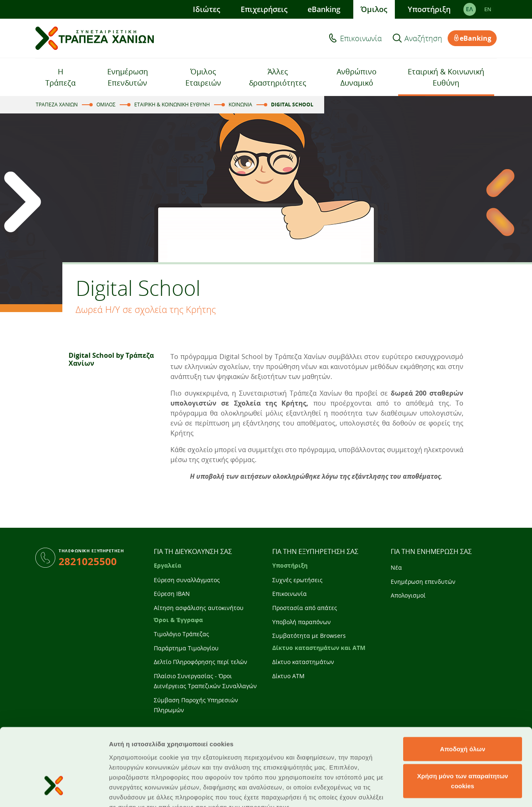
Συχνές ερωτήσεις (297, 580)
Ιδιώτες (207, 9)
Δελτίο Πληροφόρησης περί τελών (201, 662)
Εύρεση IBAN (172, 594)
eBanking (324, 9)
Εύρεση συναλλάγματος (187, 580)
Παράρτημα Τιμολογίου (186, 648)
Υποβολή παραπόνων (302, 622)
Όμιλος (374, 9)
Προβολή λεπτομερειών (145, 791)
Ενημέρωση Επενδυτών (128, 77)
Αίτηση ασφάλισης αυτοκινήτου (199, 608)
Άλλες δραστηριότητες (278, 77)
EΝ (488, 9)
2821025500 (88, 561)
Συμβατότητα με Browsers (309, 636)
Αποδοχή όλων (462, 686)
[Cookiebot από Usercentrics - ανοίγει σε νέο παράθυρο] (54, 791)
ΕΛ (469, 9)
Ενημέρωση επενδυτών (423, 582)
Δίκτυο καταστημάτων (303, 662)
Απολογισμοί (408, 595)
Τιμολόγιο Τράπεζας (181, 634)
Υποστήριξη (429, 9)
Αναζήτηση (423, 38)
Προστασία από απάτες (305, 608)
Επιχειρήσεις (264, 9)
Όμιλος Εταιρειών (203, 77)
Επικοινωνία (361, 38)
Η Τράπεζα (60, 77)
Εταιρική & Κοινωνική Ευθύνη (446, 77)
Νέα (396, 567)
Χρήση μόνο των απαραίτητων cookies (463, 719)
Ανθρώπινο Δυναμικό (357, 77)
